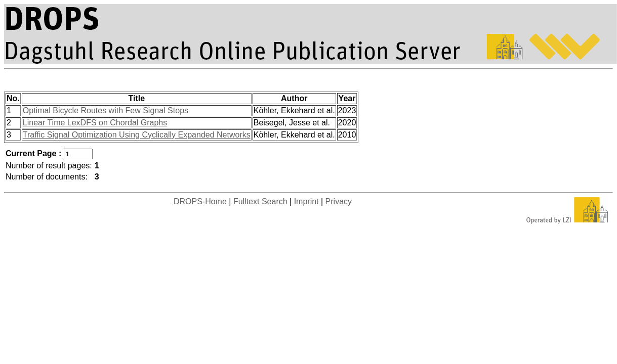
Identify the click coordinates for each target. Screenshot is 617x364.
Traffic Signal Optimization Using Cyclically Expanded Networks (137, 135)
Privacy (339, 201)
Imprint (306, 201)
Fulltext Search (260, 201)
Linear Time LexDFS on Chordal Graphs (95, 123)
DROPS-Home (200, 201)
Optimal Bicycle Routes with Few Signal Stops (106, 110)
